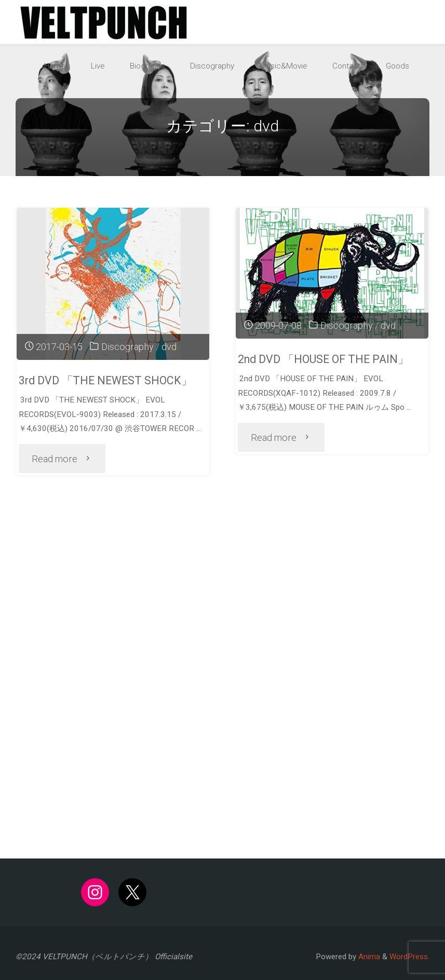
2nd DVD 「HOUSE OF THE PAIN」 (323, 359)
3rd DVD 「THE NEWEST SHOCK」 (105, 380)
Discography (127, 347)
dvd (169, 347)
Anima (368, 957)
